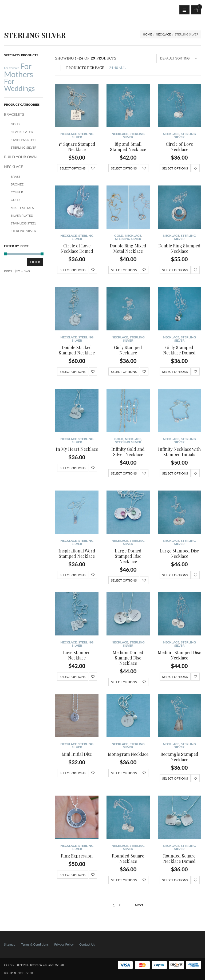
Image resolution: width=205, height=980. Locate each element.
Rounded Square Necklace (128, 858)
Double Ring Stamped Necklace (179, 248)
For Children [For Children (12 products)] (12, 68)
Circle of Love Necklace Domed (77, 248)
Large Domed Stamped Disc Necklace (128, 556)
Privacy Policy (64, 944)
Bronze (17, 184)
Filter (35, 262)
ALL (122, 68)
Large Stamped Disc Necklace (179, 553)
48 (116, 68)
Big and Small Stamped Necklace (128, 147)
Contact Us (87, 944)
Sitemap (10, 944)
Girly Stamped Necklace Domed (179, 350)
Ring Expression (77, 856)
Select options (73, 168)
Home (147, 34)
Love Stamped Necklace (77, 655)
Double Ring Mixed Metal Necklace (128, 248)
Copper (17, 192)
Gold (119, 236)
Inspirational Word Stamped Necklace (77, 553)
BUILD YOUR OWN (20, 157)
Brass (15, 177)
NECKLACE (163, 34)
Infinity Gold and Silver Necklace (128, 452)
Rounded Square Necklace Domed (179, 858)
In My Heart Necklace (77, 449)
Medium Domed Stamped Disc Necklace (128, 658)
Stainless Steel (23, 140)
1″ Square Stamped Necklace (77, 147)
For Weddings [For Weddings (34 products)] (19, 85)
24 (111, 68)
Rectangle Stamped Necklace (179, 757)
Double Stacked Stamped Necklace (77, 350)
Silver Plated (22, 132)
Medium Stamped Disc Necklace (179, 655)
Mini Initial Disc (77, 754)
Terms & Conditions (35, 944)
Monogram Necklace (128, 754)
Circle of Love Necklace (179, 147)
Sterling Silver (83, 135)
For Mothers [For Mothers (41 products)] (19, 70)
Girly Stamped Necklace (128, 350)
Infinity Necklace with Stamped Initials (179, 452)
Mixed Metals (22, 208)
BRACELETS (14, 114)
